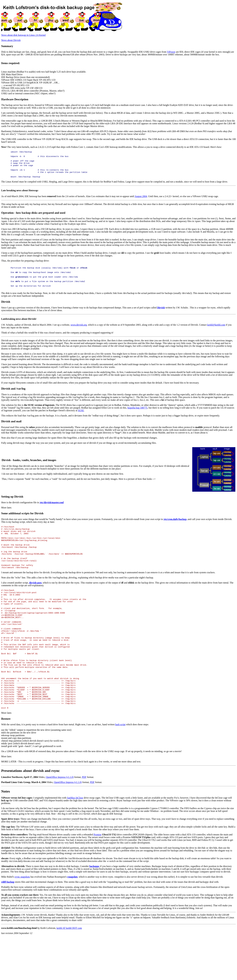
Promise (97, 878)
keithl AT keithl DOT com (69, 971)
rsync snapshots (22, 920)
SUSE (81, 421)
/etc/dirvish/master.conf (52, 513)
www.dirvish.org (79, 335)
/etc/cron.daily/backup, (175, 530)
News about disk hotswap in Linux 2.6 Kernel (23, 35)
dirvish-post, (36, 602)
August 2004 (141, 202)
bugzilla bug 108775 (137, 418)
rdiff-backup (8, 925)
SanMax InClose (75, 841)
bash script (120, 767)
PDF (84, 820)
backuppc (94, 909)
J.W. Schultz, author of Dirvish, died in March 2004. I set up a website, (36, 335)
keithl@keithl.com (216, 335)
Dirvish (161, 318)
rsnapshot (72, 920)
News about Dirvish (11, 40)
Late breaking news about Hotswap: (20, 196)
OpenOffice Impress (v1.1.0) (60, 820)
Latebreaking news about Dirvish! (19, 329)
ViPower (171, 52)
